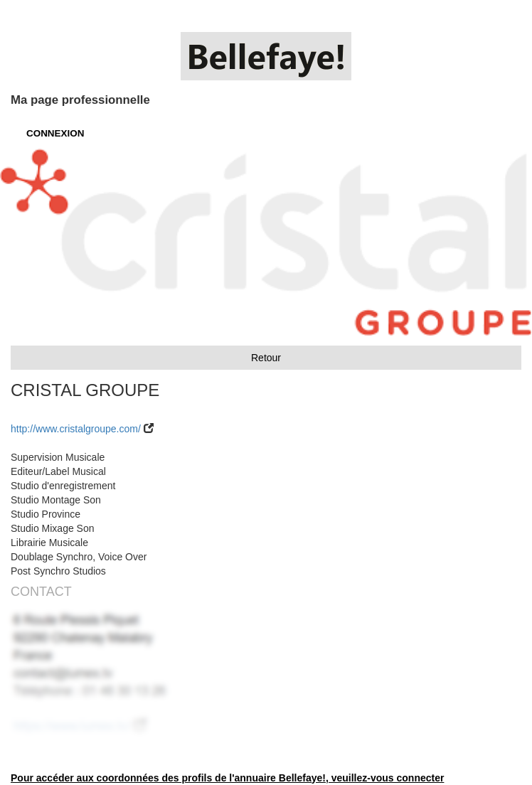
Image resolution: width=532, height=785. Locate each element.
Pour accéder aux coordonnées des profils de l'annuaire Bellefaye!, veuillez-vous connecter (227, 778)
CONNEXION (55, 133)
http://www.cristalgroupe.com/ (76, 429)
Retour (266, 358)
